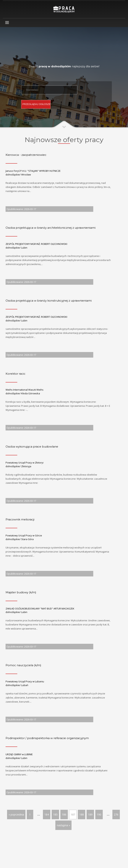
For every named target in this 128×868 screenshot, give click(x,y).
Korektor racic (16, 374)
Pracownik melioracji (20, 519)
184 (47, 814)
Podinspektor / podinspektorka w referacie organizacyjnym (47, 738)
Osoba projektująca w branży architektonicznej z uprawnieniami (51, 228)
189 (90, 814)
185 (55, 814)
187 (73, 814)
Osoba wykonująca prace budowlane (32, 447)
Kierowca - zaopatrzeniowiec (26, 155)
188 (82, 814)
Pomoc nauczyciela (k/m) (23, 665)
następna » (63, 825)
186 (64, 814)
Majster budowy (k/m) (21, 592)
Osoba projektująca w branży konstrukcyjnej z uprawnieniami (49, 301)
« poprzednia (16, 814)
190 (99, 814)
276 (116, 814)
